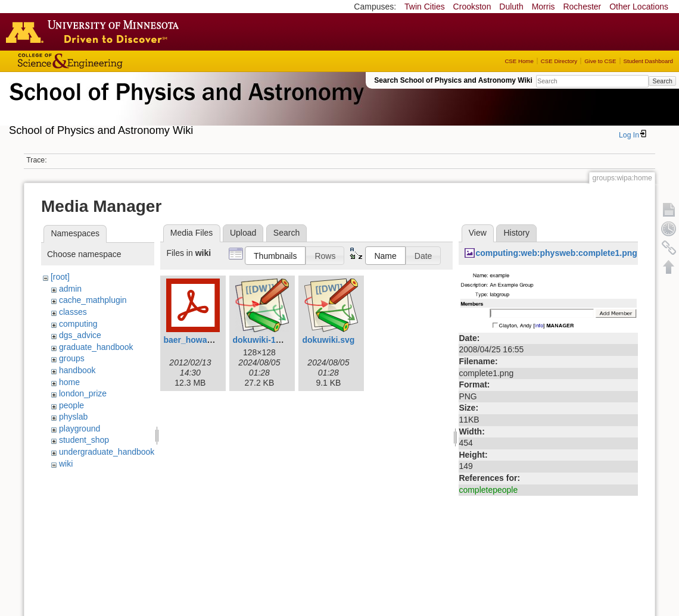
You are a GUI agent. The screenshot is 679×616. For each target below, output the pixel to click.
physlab (73, 417)
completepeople (488, 490)
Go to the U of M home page (95, 32)
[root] (60, 277)
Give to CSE (600, 61)
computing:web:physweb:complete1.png (556, 253)
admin (70, 289)
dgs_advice (80, 335)
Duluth (511, 7)
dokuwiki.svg (328, 340)
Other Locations (639, 7)
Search (662, 81)
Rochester (582, 7)
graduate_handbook (96, 347)
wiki (66, 464)
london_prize (83, 393)
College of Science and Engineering (107, 61)
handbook (77, 370)
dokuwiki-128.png (267, 340)
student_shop (84, 440)
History (516, 233)
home (69, 382)
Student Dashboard (648, 61)
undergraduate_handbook (107, 452)
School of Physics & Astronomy (185, 106)
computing (78, 324)
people (71, 405)
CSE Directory (559, 61)
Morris (543, 7)
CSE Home (519, 61)
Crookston (472, 7)
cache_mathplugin (93, 300)
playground (80, 429)
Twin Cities (425, 7)
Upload (243, 233)
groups (72, 358)
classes (73, 312)
